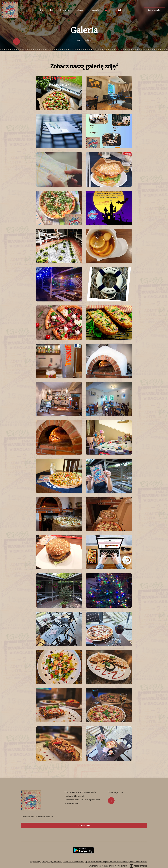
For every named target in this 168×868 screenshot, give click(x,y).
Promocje (65, 10)
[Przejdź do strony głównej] (10, 10)
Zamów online (154, 10)
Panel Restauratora (138, 862)
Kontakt (118, 10)
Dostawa (78, 10)
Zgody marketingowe (95, 862)
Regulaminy (35, 862)
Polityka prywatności (52, 862)
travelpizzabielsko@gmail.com (86, 800)
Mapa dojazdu (71, 803)
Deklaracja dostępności (117, 862)
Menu (53, 10)
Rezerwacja (93, 10)
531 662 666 (78, 796)
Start (43, 10)
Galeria (107, 10)
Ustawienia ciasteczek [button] (73, 862)
